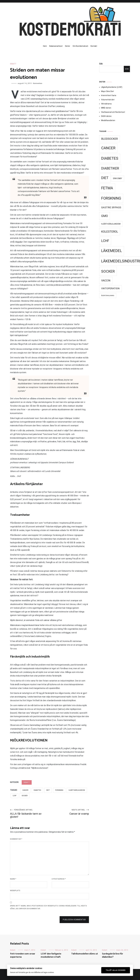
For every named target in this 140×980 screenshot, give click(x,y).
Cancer (25, 790)
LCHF (15, 796)
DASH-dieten (106, 116)
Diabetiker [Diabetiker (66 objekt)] (110, 168)
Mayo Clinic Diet (107, 91)
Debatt (13, 64)
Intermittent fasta (109, 95)
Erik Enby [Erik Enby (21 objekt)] (118, 178)
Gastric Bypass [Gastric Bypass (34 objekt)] (111, 207)
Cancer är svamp (69, 812)
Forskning (59, 790)
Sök (101, 64)
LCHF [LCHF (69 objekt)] (105, 241)
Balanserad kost (56, 46)
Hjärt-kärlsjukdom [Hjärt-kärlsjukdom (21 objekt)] (111, 224)
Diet (48, 790)
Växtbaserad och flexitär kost (113, 112)
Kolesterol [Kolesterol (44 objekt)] (110, 232)
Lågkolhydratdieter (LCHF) (112, 87)
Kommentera (38, 83)
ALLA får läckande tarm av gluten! (30, 814)
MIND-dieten (106, 108)
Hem (45, 46)
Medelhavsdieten (108, 120)
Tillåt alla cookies (116, 970)
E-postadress (59, 879)
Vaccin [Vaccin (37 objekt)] (106, 281)
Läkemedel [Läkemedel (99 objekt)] (112, 251)
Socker (25, 796)
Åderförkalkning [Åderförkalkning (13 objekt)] (108, 296)
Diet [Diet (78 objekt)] (105, 178)
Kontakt (94, 46)
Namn (13, 879)
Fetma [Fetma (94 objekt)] (107, 188)
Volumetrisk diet (108, 100)
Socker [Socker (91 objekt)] (108, 271)
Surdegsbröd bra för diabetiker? (112, 955)
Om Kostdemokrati (80, 46)
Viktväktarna (106, 104)
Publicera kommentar (74, 920)
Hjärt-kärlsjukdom (77, 790)
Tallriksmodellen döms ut (85, 954)
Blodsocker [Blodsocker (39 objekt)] (109, 139)
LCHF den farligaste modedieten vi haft (51, 955)
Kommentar (16, 839)
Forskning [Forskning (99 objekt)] (111, 198)
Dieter (68, 46)
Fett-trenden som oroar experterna (23, 955)
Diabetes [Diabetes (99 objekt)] (110, 158)
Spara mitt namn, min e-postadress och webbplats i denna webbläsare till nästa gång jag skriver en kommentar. (48, 907)
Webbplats (15, 891)
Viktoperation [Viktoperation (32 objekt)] (110, 288)
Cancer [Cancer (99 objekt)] (108, 148)
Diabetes (37, 790)
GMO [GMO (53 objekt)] (105, 216)
